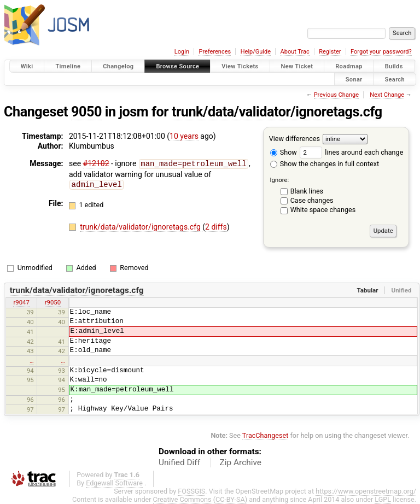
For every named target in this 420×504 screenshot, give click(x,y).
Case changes (312, 200)
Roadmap (349, 66)
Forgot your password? (381, 52)
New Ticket (297, 66)
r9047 (21, 302)
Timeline (68, 66)
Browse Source (177, 66)
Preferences (215, 52)
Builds (394, 66)
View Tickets (240, 66)
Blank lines (307, 191)
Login (182, 52)
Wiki (27, 66)
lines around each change (351, 152)
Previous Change (336, 95)
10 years (184, 136)
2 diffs (216, 226)
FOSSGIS (191, 491)
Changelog (118, 66)
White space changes (323, 210)
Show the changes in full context (325, 164)
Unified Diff (179, 462)
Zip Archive (241, 462)
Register (330, 52)
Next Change (387, 95)
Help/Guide (256, 52)
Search (395, 79)
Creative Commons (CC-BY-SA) (200, 499)
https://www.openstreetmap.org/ (366, 491)
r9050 (53, 302)
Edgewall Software (114, 483)
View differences (294, 139)
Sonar (354, 79)
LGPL (383, 499)
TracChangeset (266, 435)
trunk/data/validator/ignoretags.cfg (277, 112)
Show (284, 152)
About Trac (295, 52)
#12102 (96, 163)
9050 (86, 112)
